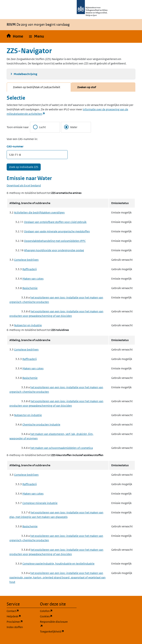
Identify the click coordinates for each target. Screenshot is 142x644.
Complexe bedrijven (26, 260)
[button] (37, 36)
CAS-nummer (15, 146)
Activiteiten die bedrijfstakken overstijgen (39, 212)
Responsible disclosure (54, 624)
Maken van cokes (33, 279)
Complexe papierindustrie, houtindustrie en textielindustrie (58, 564)
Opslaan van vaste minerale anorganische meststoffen (57, 231)
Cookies (54, 616)
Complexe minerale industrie (40, 503)
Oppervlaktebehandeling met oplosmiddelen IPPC (55, 241)
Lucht (39, 127)
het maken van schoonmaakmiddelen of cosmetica (62, 448)
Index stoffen (15, 627)
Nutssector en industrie (28, 325)
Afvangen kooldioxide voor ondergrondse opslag (54, 250)
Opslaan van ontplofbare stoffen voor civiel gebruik (55, 222)
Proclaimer (21, 622)
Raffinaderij (30, 269)
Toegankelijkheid (54, 631)
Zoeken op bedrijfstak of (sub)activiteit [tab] (37, 87)
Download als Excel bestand (24, 185)
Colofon (54, 611)
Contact (21, 611)
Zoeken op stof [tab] (87, 87)
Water (71, 127)
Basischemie (30, 288)
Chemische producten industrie (41, 424)
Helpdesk (21, 616)
